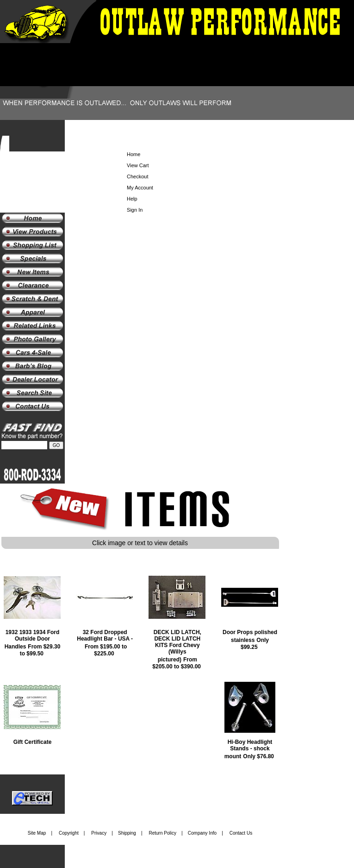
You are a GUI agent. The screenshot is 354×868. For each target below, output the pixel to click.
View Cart (138, 165)
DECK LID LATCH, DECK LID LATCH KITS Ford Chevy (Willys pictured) (177, 646)
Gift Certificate (33, 742)
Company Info (202, 833)
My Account (140, 188)
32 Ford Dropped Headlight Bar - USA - (105, 635)
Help (132, 199)
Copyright (69, 833)
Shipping (127, 833)
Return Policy (163, 833)
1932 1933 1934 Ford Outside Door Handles (32, 639)
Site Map (37, 833)
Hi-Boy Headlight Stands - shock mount (248, 749)
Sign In (135, 210)
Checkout (137, 176)
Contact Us (241, 833)
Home (134, 154)
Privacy (99, 833)
